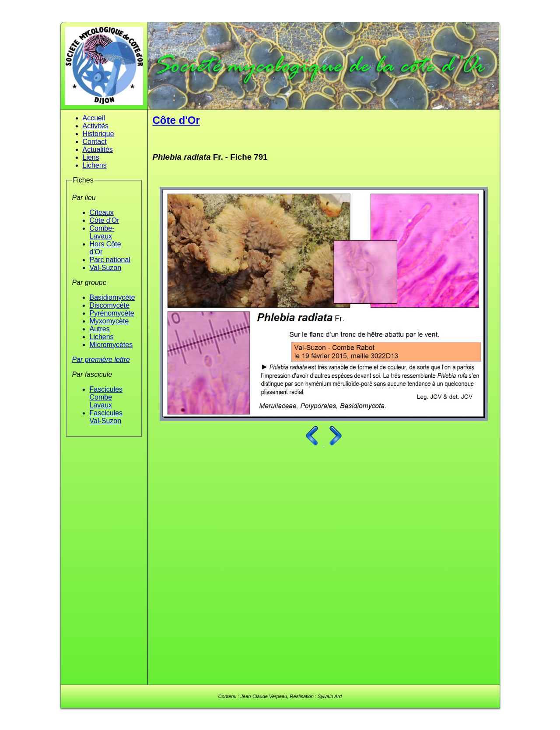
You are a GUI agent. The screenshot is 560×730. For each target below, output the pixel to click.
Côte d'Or (105, 220)
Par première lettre (101, 360)
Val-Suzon (106, 268)
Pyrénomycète (112, 313)
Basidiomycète (112, 297)
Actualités (98, 149)
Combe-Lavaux (102, 232)
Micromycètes (111, 345)
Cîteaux (102, 212)
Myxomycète (109, 321)
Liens (91, 157)
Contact (95, 142)
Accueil (94, 118)
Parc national (110, 260)
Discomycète (110, 305)
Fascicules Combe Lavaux (106, 397)
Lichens (95, 165)
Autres (100, 329)
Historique (98, 134)
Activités (96, 126)
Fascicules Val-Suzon (106, 417)
